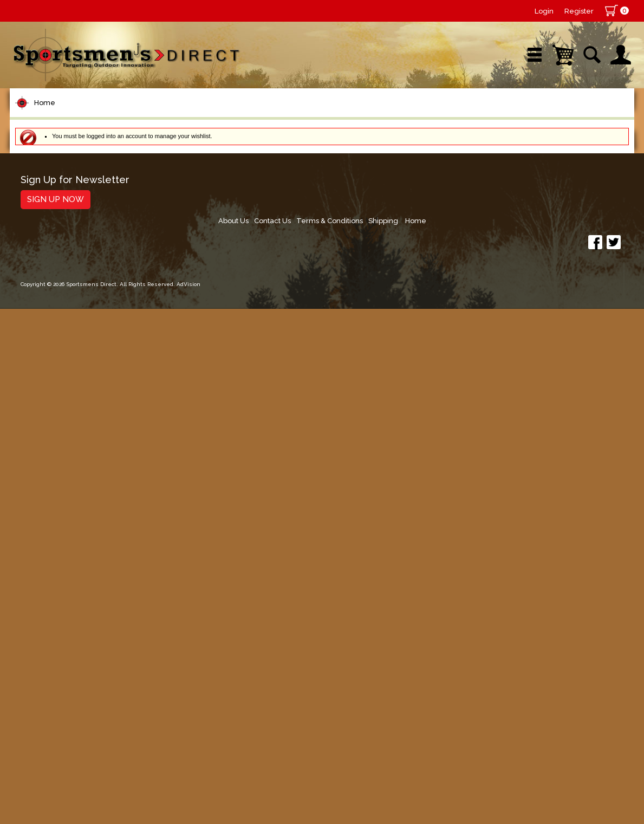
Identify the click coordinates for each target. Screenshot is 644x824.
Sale (402, 116)
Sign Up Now (56, 752)
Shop (52, 116)
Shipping (579, 737)
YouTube (585, 116)
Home (45, 151)
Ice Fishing (45, 461)
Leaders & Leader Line (75, 266)
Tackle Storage (56, 543)
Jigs (30, 410)
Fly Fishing (45, 502)
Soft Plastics (50, 389)
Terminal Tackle (57, 307)
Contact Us (463, 737)
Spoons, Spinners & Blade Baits (80, 435)
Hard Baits (45, 369)
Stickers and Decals (66, 646)
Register (579, 11)
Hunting (39, 605)
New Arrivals (139, 116)
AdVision (188, 805)
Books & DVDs (53, 625)
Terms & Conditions (523, 737)
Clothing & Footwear (69, 564)
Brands (230, 116)
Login (544, 11)
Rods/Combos (55, 225)
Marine (37, 584)
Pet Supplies (50, 183)
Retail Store (318, 116)
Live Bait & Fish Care (69, 523)
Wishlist (489, 116)
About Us (421, 737)
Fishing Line (48, 286)
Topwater (43, 348)
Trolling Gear (51, 667)
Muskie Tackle (53, 481)
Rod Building (50, 245)
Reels (34, 204)
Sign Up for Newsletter (75, 733)
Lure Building (51, 327)
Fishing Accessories (66, 687)
